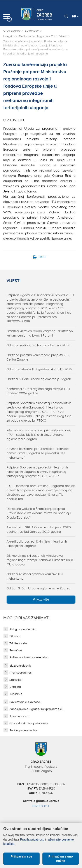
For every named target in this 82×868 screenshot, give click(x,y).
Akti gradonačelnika (23, 629)
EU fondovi (32, 31)
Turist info (16, 694)
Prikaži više (41, 599)
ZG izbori (15, 636)
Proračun (16, 650)
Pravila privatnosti (32, 839)
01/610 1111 (41, 806)
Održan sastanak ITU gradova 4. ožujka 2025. (40, 369)
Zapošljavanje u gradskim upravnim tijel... (37, 709)
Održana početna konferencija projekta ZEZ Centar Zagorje (38, 357)
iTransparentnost (21, 673)
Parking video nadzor (24, 730)
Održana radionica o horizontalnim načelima (38, 345)
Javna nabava (19, 716)
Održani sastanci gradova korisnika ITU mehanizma (35, 576)
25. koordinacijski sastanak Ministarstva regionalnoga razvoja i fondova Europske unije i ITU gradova (40, 560)
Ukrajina (15, 687)
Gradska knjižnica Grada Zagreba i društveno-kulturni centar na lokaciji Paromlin (40, 333)
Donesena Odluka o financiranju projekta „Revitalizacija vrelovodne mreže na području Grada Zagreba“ (39, 513)
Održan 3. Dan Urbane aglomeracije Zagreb (38, 588)
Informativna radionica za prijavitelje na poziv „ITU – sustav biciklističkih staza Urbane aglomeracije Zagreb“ (39, 435)
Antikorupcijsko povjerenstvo (29, 657)
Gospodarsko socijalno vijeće (29, 723)
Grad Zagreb (12, 31)
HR (75, 16)
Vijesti (63, 36)
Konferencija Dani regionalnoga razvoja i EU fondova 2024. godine (38, 391)
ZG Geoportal (18, 643)
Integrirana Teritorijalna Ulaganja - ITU (29, 36)
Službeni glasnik (20, 666)
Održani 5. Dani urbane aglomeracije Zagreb (39, 379)
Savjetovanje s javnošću (25, 702)
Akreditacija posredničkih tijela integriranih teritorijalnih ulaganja (37, 544)
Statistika (15, 680)
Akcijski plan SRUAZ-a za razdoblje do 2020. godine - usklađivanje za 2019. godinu (39, 529)
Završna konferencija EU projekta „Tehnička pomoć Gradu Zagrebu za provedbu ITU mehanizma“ (38, 453)
